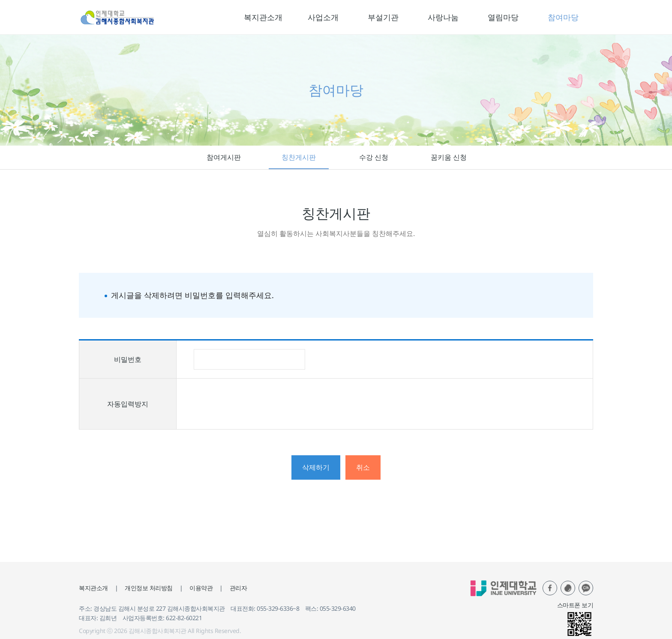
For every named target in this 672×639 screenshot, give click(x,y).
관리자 (238, 588)
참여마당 (563, 17)
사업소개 (323, 17)
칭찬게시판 (299, 157)
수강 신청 (374, 157)
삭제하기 (316, 467)
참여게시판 (224, 157)
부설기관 (383, 17)
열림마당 (503, 17)
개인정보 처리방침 (149, 588)
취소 (363, 467)
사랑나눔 (443, 17)
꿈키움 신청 (449, 157)
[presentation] (259, 404)
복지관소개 (263, 17)
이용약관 (201, 588)
